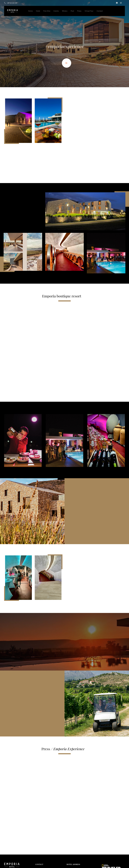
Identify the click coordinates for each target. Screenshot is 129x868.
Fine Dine (47, 11)
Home (30, 11)
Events (56, 11)
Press (79, 11)
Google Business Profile (75, 852)
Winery (65, 11)
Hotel (38, 11)
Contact (100, 11)
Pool (72, 11)
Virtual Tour (89, 11)
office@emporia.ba (44, 850)
